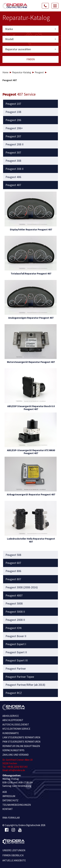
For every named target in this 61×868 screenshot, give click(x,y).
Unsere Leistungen (14, 850)
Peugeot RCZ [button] (14, 693)
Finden (31, 59)
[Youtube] (20, 830)
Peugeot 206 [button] (13, 120)
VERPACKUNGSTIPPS (13, 750)
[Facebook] (7, 830)
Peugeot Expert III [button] (17, 660)
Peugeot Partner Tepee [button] (20, 677)
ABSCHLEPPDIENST (13, 720)
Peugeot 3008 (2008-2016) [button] (22, 587)
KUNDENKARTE (11, 733)
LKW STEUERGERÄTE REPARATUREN (21, 737)
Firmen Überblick (13, 855)
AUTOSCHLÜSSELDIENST (16, 725)
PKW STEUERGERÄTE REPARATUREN (21, 742)
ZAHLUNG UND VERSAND (16, 755)
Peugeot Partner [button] (16, 669)
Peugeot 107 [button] (13, 104)
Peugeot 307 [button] (13, 153)
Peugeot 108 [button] (13, 112)
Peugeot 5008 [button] (14, 604)
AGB (5, 792)
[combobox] (30, 29)
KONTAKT (8, 809)
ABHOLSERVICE (11, 716)
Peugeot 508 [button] (13, 555)
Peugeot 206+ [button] (14, 128)
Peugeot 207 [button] (13, 136)
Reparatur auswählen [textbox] (18, 49)
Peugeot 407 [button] (13, 185)
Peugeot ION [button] (14, 628)
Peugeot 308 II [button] (14, 169)
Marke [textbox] (9, 29)
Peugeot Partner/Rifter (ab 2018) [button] (25, 685)
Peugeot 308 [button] (13, 161)
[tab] (31, 104)
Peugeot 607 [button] (13, 563)
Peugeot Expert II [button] (16, 652)
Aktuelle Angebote (14, 860)
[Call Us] (45, 6)
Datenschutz (10, 800)
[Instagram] (13, 830)
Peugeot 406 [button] (13, 177)
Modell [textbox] (9, 39)
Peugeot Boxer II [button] (16, 636)
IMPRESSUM (9, 796)
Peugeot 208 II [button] (14, 144)
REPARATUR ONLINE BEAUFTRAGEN (21, 746)
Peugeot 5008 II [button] (15, 612)
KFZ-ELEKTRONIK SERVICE (16, 729)
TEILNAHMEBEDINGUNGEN (17, 805)
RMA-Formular (11, 818)
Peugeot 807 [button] (13, 579)
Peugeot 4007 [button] (14, 596)
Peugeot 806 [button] (13, 571)
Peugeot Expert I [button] (16, 644)
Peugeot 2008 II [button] (15, 620)
